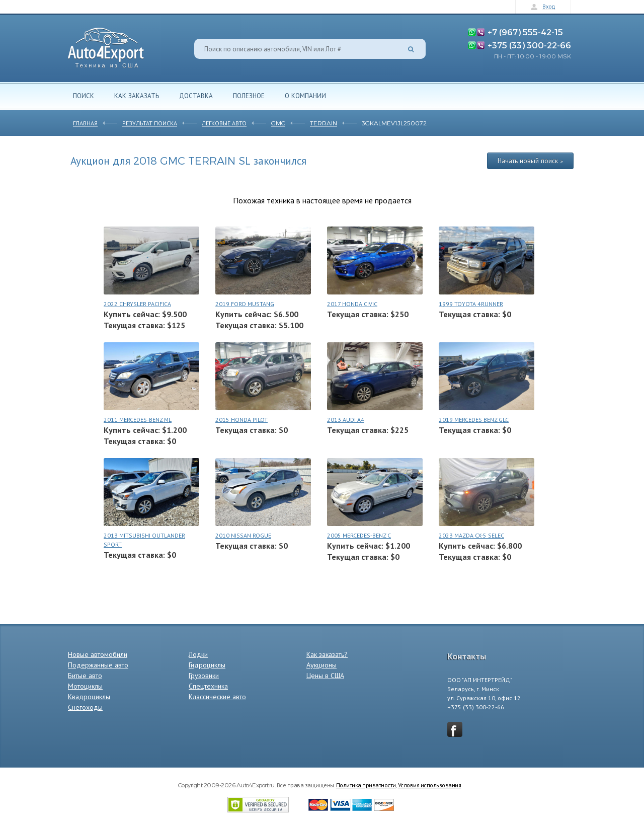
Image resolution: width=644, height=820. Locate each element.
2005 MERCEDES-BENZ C (359, 535)
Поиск (84, 96)
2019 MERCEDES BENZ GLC (474, 420)
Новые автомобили (98, 654)
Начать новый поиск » (530, 161)
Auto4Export (106, 45)
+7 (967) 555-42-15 (525, 32)
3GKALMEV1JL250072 (394, 123)
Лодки (198, 654)
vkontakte (455, 729)
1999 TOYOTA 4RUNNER (471, 304)
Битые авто (85, 676)
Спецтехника (208, 686)
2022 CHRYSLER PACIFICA (137, 304)
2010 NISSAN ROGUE (243, 535)
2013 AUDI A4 (346, 420)
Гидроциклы (207, 665)
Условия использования (430, 785)
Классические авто (217, 697)
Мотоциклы (85, 686)
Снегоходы (85, 707)
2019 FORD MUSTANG (245, 304)
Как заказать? (327, 654)
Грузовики (204, 676)
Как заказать (137, 96)
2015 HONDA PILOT (242, 420)
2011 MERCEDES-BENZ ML (138, 420)
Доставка (196, 96)
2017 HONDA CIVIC (352, 304)
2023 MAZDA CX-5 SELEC (471, 535)
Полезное (249, 96)
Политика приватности (366, 785)
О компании (305, 96)
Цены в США (325, 676)
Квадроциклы (89, 697)
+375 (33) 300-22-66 (529, 45)
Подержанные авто (98, 665)
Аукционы (321, 665)
